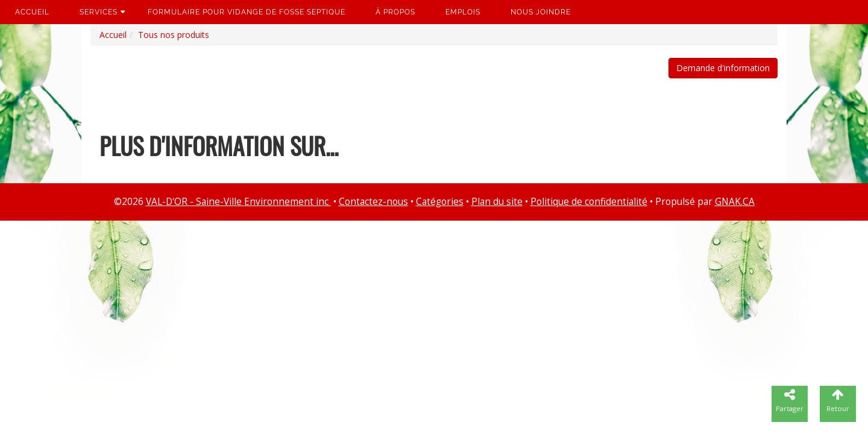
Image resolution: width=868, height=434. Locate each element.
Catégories (440, 202)
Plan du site (497, 202)
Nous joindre (541, 12)
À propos (395, 12)
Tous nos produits (174, 35)
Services (99, 12)
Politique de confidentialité (589, 202)
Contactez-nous (373, 202)
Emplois (463, 12)
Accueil (32, 12)
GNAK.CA (735, 202)
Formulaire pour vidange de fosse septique (247, 12)
